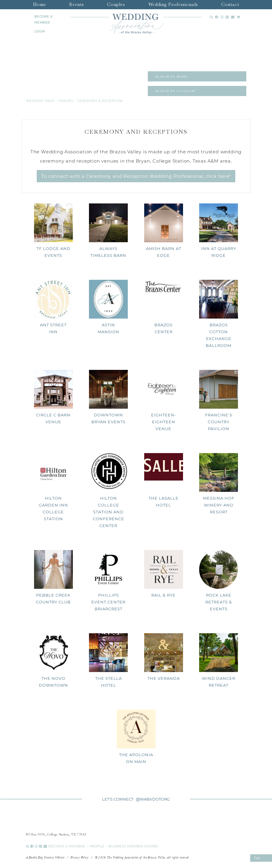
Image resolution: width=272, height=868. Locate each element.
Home (40, 4)
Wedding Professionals (173, 4)
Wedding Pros (40, 101)
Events (77, 4)
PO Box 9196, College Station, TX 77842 (56, 834)
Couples (116, 4)
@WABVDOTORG (153, 799)
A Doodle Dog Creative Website (45, 857)
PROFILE (97, 846)
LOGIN (40, 31)
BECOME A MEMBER (44, 20)
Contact (230, 4)
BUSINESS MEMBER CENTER (133, 846)
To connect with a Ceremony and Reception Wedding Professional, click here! (136, 176)
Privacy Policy (80, 857)
